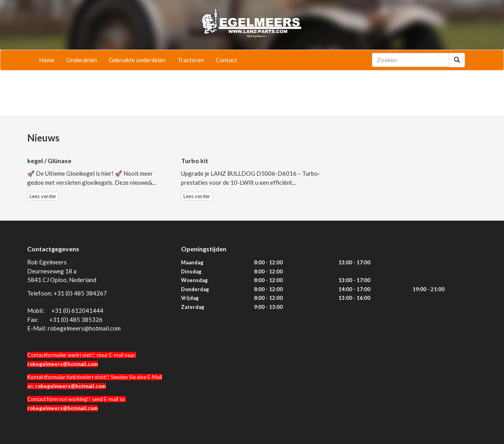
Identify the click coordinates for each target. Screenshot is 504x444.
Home (47, 60)
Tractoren (191, 60)
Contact (226, 60)
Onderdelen (82, 60)
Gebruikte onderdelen (137, 60)
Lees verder (43, 196)
